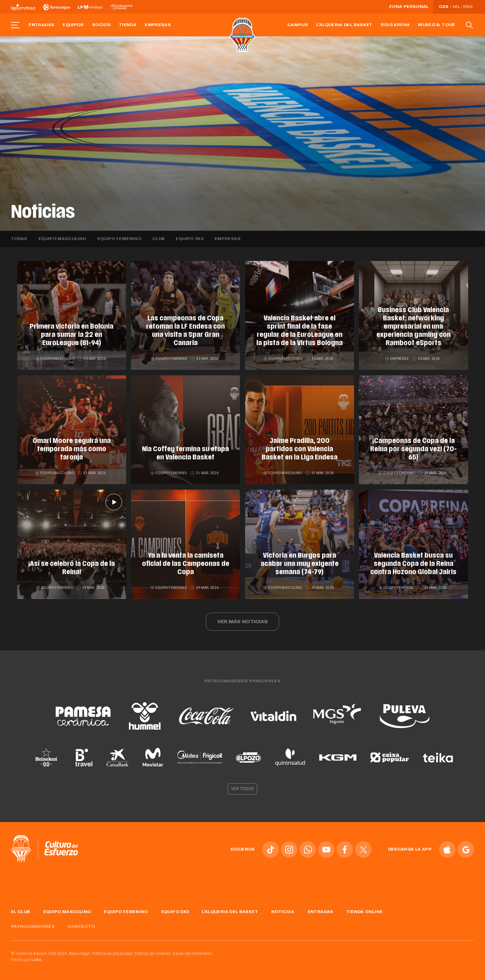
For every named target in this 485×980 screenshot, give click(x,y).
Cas (444, 7)
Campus (298, 25)
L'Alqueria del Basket (344, 25)
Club (158, 239)
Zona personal (409, 7)
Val (456, 7)
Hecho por (27, 960)
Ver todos (243, 789)
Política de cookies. (153, 954)
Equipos (73, 25)
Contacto (81, 927)
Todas (19, 239)
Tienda (128, 25)
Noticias (283, 912)
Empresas (158, 25)
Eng (468, 7)
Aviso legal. (80, 954)
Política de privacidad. (113, 954)
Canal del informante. (193, 954)
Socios (101, 25)
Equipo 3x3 (190, 239)
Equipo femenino (119, 239)
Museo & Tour (436, 25)
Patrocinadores (33, 927)
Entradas (41, 25)
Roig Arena (395, 25)
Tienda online (365, 912)
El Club (21, 912)
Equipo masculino (62, 239)
